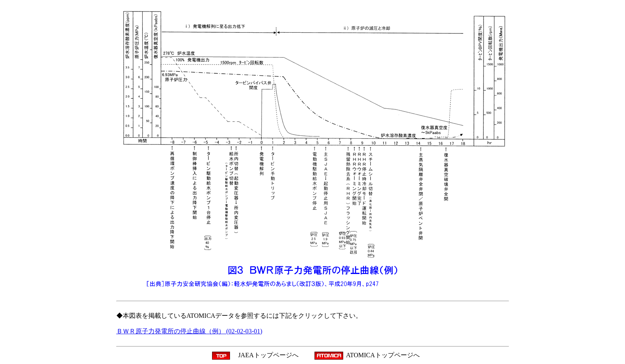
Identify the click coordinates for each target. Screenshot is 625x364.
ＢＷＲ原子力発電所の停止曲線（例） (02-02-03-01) (190, 331)
